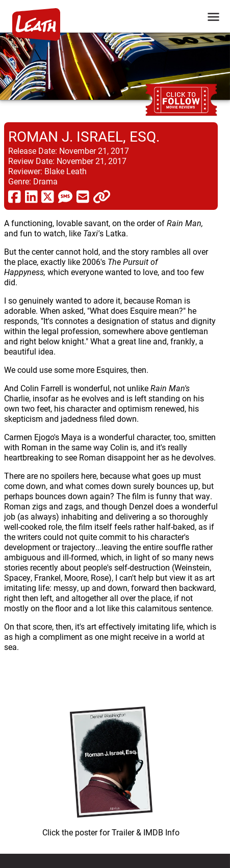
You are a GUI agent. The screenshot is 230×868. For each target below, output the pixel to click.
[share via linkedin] (31, 196)
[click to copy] (102, 196)
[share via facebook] (15, 196)
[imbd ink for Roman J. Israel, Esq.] (111, 769)
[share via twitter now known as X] (48, 196)
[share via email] (83, 196)
